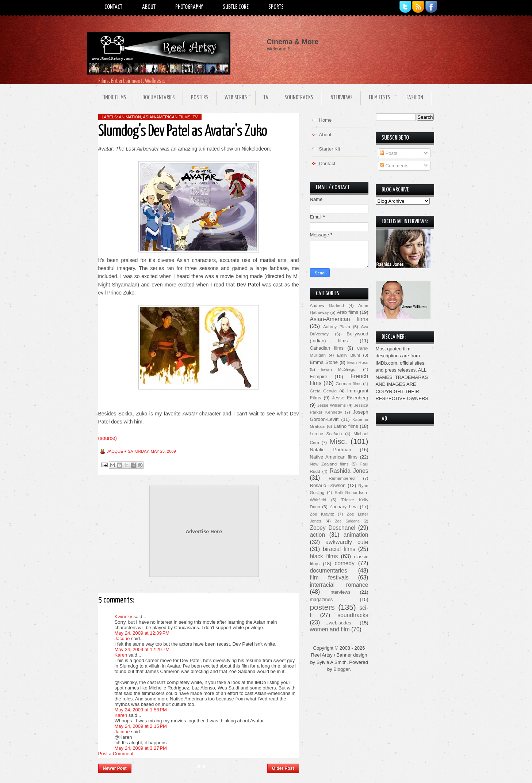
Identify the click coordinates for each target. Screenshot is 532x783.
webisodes (340, 623)
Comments (394, 166)
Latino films (346, 426)
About (149, 7)
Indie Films (115, 98)
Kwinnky (123, 617)
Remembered (342, 478)
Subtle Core (236, 7)
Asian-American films (167, 117)
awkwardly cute (347, 542)
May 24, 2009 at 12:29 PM (142, 649)
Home (199, 766)
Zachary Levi (343, 507)
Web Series (236, 98)
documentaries (329, 571)
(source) (108, 438)
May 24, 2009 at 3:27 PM (141, 748)
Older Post (283, 768)
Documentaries (159, 98)
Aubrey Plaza (337, 326)
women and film (330, 629)
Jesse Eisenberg (350, 398)
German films (349, 383)
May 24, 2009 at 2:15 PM (141, 726)
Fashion (415, 98)
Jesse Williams (332, 405)
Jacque (122, 638)
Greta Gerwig (323, 391)
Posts (389, 153)
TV (266, 98)
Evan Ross (358, 362)
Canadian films (327, 348)
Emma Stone (324, 362)
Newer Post (115, 768)
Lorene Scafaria (326, 434)
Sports (276, 7)
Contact (113, 7)
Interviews (341, 98)
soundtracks (353, 615)
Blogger (341, 669)
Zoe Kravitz (322, 514)
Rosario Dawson (328, 485)
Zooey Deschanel (333, 528)
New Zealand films (329, 464)
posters (322, 607)
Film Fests (380, 98)
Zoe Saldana (347, 521)
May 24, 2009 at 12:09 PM (142, 633)
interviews (340, 592)
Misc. (338, 441)
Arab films (348, 312)
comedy (345, 563)
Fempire (319, 377)
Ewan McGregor (339, 369)
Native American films (334, 457)
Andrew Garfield (327, 305)
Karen (121, 655)
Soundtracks (299, 98)
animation (130, 117)
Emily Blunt (349, 355)
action (318, 535)
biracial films (339, 549)
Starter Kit (330, 149)
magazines (322, 599)
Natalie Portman (331, 450)
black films (324, 556)
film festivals (329, 577)
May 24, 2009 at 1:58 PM (141, 710)
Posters (200, 98)
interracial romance (339, 585)
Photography (189, 7)
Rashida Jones (349, 471)
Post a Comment (116, 754)
